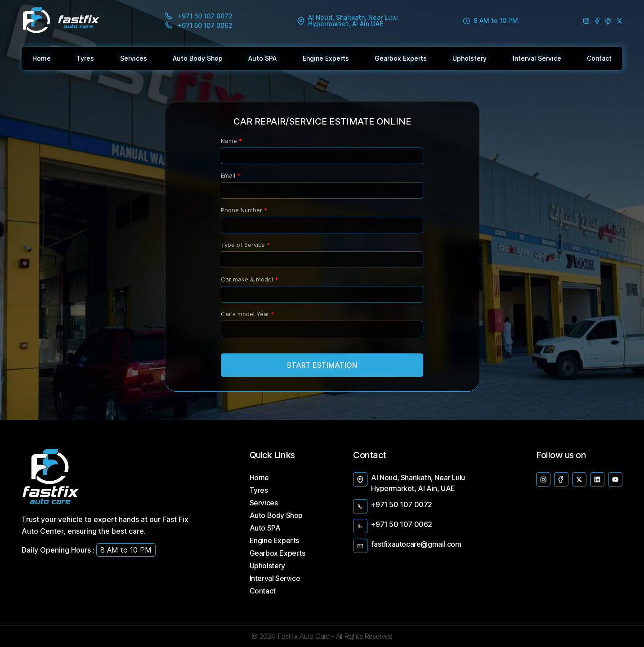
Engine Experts (274, 540)
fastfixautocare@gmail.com (407, 546)
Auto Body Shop (276, 515)
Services (264, 503)
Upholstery (267, 566)
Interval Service (275, 578)
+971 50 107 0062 (393, 526)
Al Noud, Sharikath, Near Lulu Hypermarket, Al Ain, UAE (409, 482)
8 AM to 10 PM (490, 21)
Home (259, 477)
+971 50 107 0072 (393, 506)
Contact (263, 591)
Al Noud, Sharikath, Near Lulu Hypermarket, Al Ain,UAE (348, 21)
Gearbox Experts (277, 553)
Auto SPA (265, 528)
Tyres (259, 490)
